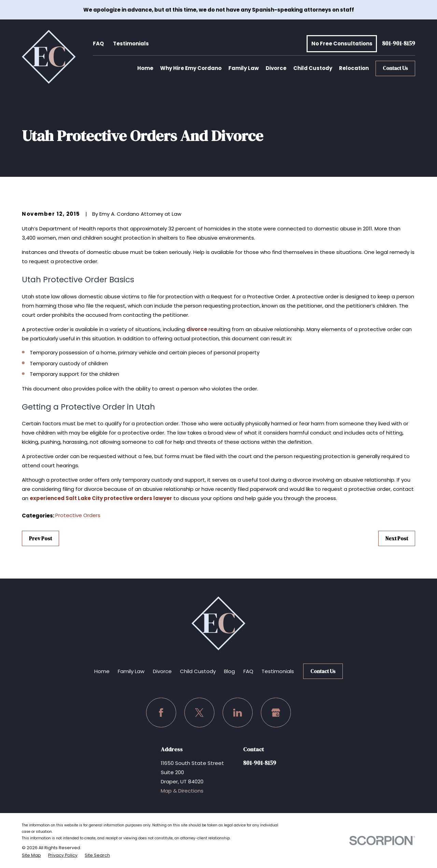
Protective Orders (78, 515)
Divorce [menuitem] (276, 68)
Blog (229, 671)
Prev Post (40, 538)
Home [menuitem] (145, 68)
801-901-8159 (399, 44)
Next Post (397, 538)
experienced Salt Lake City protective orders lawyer (101, 498)
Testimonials (131, 44)
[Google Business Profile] (276, 713)
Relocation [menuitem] (354, 68)
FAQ (98, 44)
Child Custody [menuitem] (313, 68)
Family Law (131, 671)
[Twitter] (199, 713)
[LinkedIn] (238, 713)
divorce (197, 329)
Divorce (162, 671)
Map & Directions (182, 791)
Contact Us (395, 68)
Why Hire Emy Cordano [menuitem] (191, 68)
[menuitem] (31, 855)
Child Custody (198, 671)
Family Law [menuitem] (244, 68)
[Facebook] (161, 713)
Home (102, 671)
